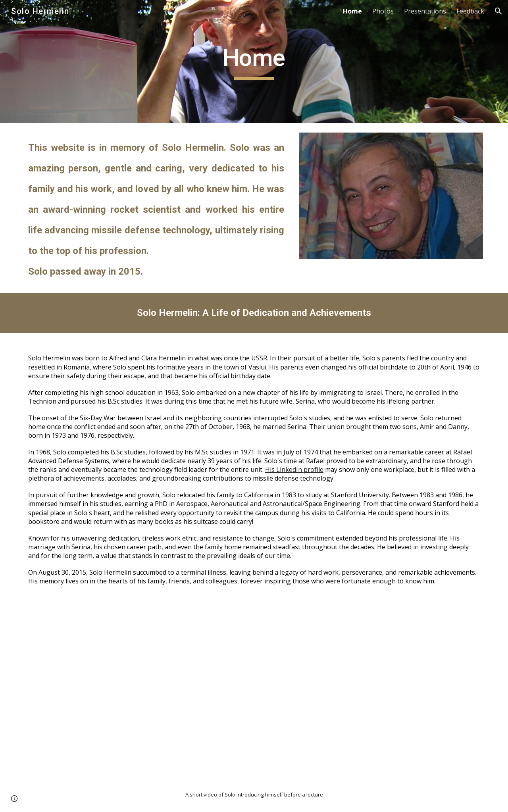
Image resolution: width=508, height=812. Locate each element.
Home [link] (352, 11)
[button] (498, 11)
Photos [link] (383, 11)
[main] (254, 62)
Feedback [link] (470, 11)
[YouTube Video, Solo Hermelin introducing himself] (254, 691)
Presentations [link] (425, 11)
